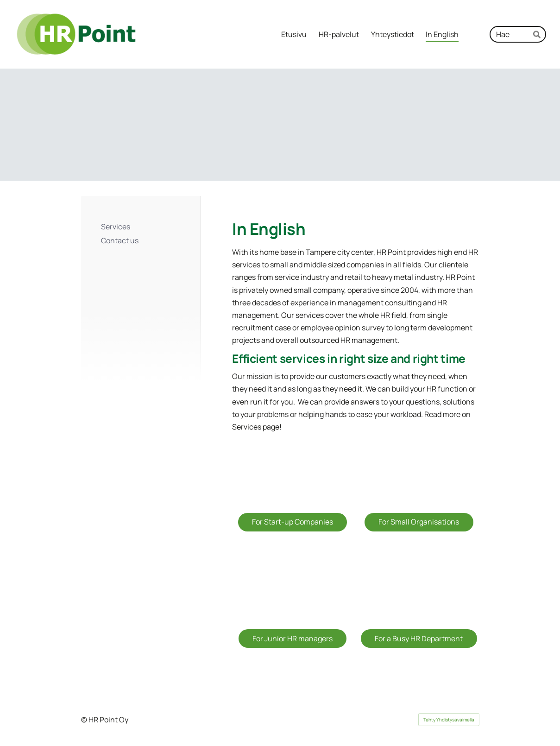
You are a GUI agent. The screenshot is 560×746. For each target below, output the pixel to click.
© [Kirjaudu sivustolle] (85, 720)
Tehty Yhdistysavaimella (449, 720)
